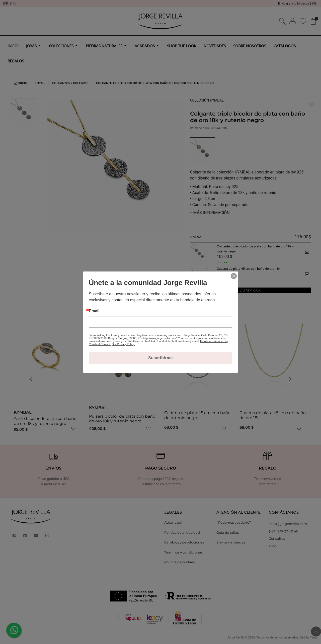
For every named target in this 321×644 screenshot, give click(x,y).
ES (6, 4)
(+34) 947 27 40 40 (284, 531)
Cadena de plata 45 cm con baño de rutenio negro (197, 415)
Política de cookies (179, 562)
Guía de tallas (228, 532)
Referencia (197, 128)
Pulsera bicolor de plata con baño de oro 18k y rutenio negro (122, 419)
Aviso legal (173, 522)
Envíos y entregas (231, 542)
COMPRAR (250, 290)
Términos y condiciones (183, 552)
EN (13, 4)
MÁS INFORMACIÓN (210, 213)
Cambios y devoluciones (184, 542)
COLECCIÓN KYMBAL (207, 100)
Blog (273, 546)
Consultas (277, 538)
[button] (33, 379)
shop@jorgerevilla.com (288, 524)
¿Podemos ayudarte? (234, 522)
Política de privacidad (182, 532)
